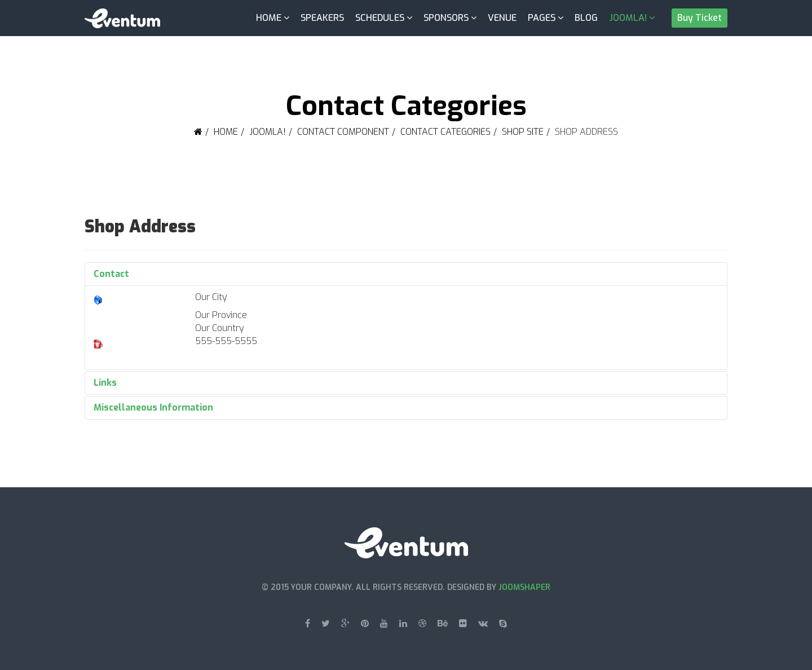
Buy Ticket (700, 18)
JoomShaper (524, 587)
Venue (502, 18)
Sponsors (446, 18)
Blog (586, 18)
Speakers (322, 18)
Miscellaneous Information (153, 407)
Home (269, 18)
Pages (542, 18)
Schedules (380, 18)
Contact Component (343, 132)
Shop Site (523, 132)
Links (105, 383)
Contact (111, 274)
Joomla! (628, 18)
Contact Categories (445, 132)
